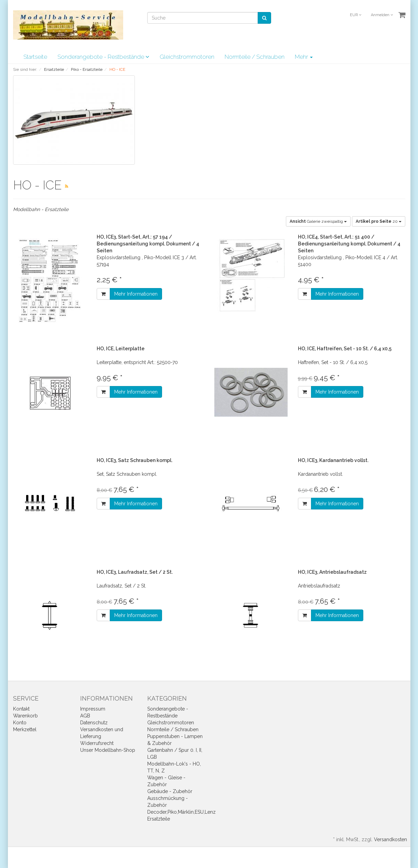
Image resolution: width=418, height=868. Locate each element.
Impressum (93, 709)
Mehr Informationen (136, 294)
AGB (85, 716)
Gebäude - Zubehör (170, 791)
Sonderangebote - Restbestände (103, 57)
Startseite (35, 57)
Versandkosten (390, 839)
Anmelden (382, 15)
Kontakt (21, 709)
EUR (356, 15)
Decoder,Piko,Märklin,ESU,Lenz (181, 812)
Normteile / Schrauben (255, 57)
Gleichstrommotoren (187, 57)
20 (379, 221)
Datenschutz (94, 723)
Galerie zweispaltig (318, 221)
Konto (20, 723)
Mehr (304, 57)
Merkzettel (25, 729)
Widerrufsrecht (97, 743)
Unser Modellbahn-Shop (108, 750)
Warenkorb (25, 716)
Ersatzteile (159, 819)
